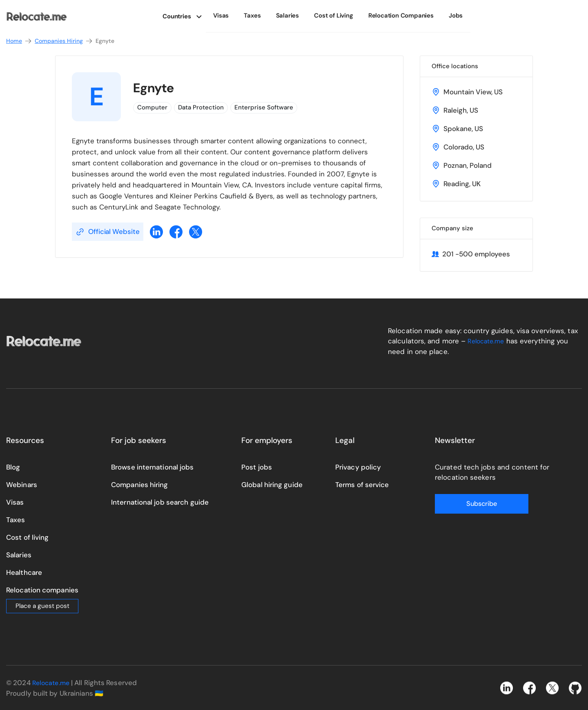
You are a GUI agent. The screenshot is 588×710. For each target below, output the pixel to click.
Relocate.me (488, 341)
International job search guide (160, 502)
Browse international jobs (153, 467)
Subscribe (468, 503)
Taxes (262, 16)
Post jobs (257, 467)
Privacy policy (358, 467)
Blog (13, 467)
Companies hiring (140, 484)
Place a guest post (42, 605)
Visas (233, 16)
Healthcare (24, 572)
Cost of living (27, 537)
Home (19, 41)
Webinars (22, 484)
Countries (188, 16)
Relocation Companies (402, 16)
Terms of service (362, 484)
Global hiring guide (272, 484)
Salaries (294, 16)
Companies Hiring (64, 41)
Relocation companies (42, 590)
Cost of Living (338, 16)
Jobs (454, 16)
